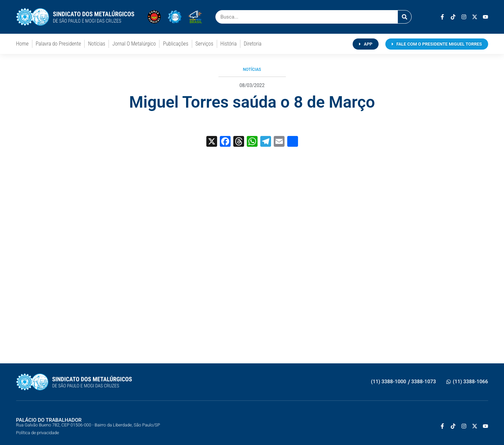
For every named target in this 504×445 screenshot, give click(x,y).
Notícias (97, 44)
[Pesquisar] (405, 17)
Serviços (204, 44)
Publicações (175, 44)
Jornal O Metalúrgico (134, 44)
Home (22, 44)
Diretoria (253, 44)
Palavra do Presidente (58, 44)
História (229, 44)
